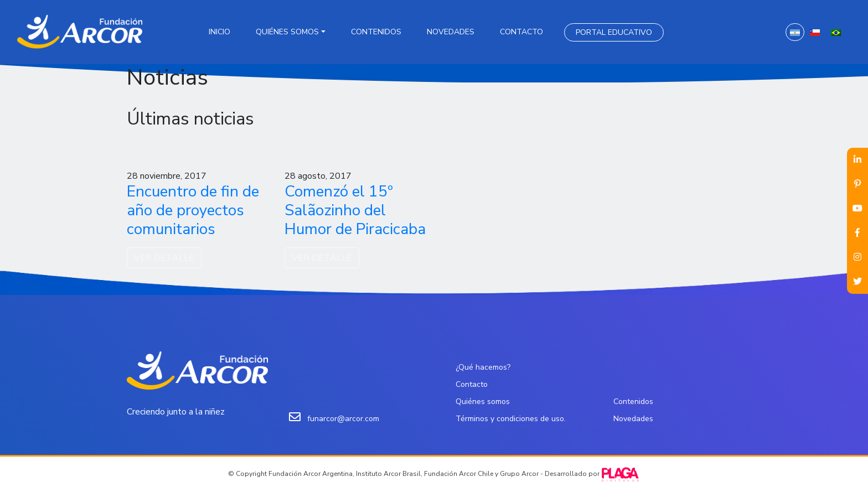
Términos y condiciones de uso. (511, 419)
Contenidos (376, 32)
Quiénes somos (287, 32)
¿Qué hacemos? (483, 367)
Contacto (521, 32)
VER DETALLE (164, 258)
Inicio (219, 32)
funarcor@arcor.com (343, 419)
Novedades (451, 32)
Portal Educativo (614, 32)
